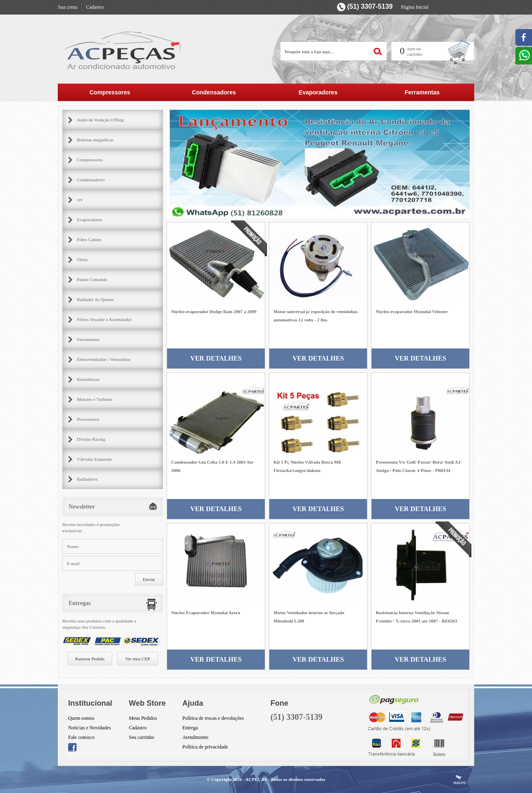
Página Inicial (415, 7)
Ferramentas (422, 92)
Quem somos (81, 718)
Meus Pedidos (143, 718)
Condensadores (214, 92)
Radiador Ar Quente (95, 299)
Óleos (82, 259)
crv (80, 200)
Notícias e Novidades (90, 728)
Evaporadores (318, 92)
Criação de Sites (460, 780)
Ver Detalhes (216, 358)
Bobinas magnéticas (95, 140)
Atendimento (196, 737)
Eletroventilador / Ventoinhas (104, 359)
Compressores (110, 92)
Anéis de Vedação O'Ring (100, 120)
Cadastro (95, 7)
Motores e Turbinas (95, 399)
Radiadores (87, 479)
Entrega (190, 728)
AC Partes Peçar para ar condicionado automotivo (122, 50)
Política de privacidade (205, 747)
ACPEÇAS (256, 779)
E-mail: (74, 563)
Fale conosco (81, 737)
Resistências (88, 379)
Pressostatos (88, 419)
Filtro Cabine (89, 240)
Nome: (73, 546)
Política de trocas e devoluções (213, 718)
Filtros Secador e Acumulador (104, 319)
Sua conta (68, 7)
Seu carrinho (142, 737)
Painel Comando (92, 279)
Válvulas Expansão (95, 459)
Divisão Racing (91, 439)
